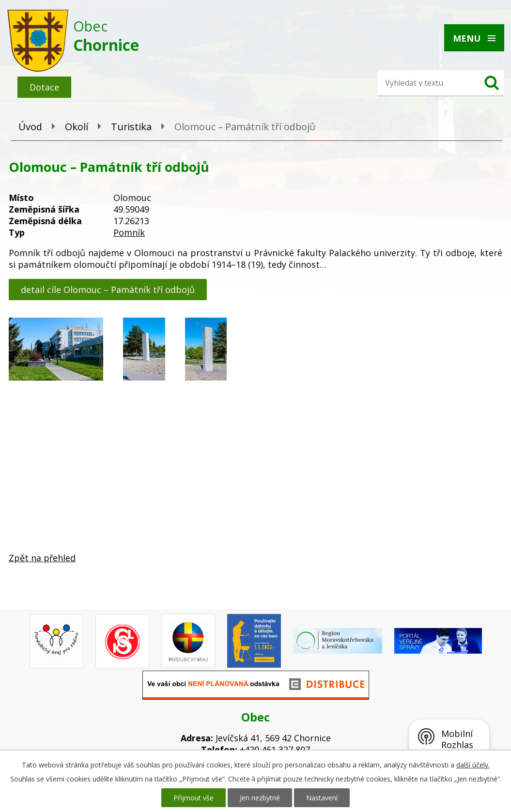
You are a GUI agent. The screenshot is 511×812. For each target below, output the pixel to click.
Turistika (131, 127)
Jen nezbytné (260, 798)
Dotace (44, 87)
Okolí (77, 127)
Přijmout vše (194, 798)
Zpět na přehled (42, 558)
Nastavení (322, 798)
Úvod (30, 127)
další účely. (473, 765)
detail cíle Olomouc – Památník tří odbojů (108, 290)
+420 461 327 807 (275, 750)
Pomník (129, 232)
